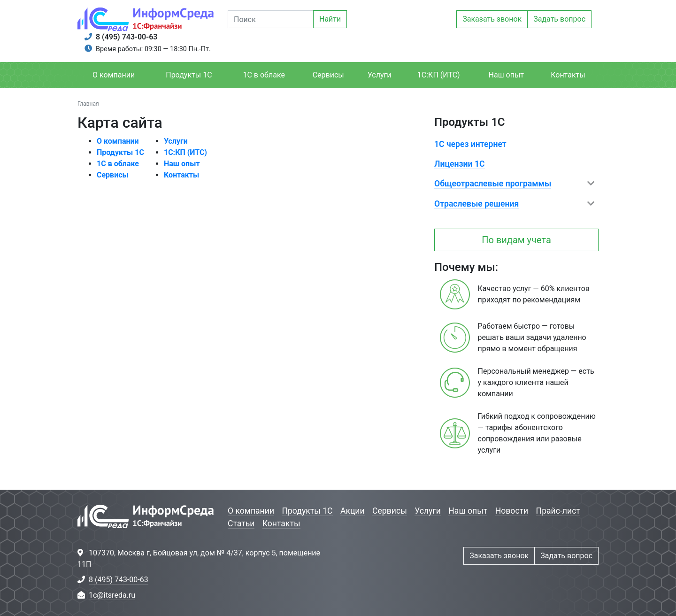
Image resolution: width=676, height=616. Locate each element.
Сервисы (328, 75)
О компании (114, 75)
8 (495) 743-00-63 (127, 37)
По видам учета (516, 240)
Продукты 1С (189, 75)
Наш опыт (507, 75)
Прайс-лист (558, 511)
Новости (512, 511)
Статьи (241, 524)
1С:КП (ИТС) (439, 75)
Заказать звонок (492, 19)
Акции (353, 511)
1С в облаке (264, 75)
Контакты (568, 75)
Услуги (380, 75)
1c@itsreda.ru (112, 595)
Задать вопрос (559, 19)
